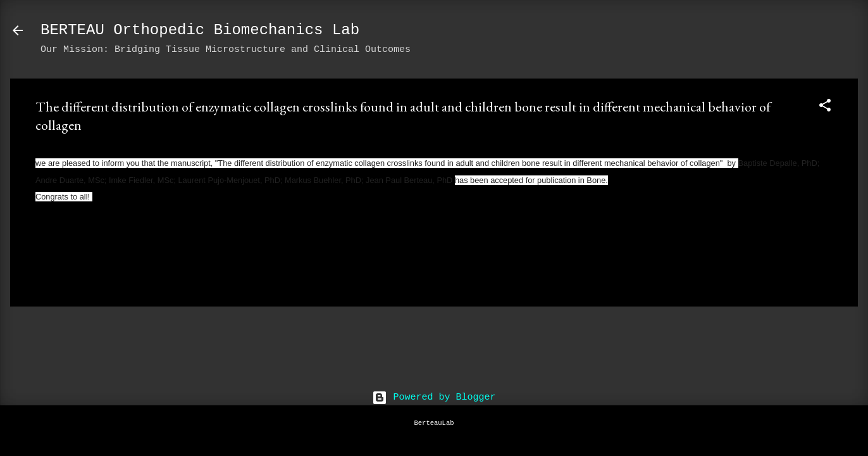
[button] (825, 108)
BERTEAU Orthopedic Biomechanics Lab (200, 30)
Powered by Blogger (434, 397)
